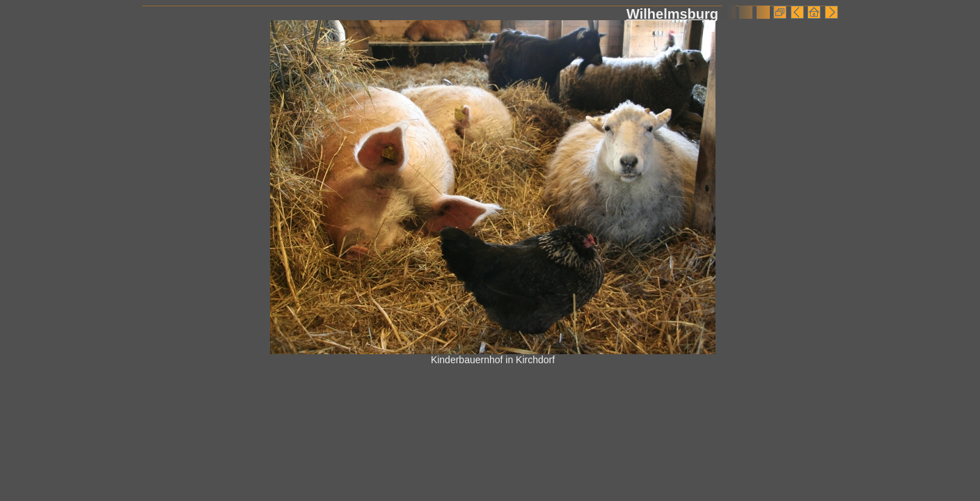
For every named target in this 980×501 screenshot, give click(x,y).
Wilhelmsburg (672, 14)
